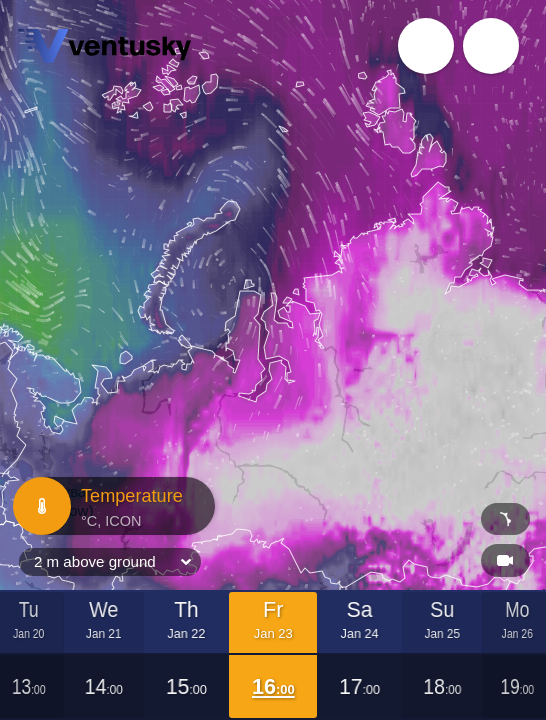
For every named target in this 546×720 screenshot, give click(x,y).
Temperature (111, 506)
